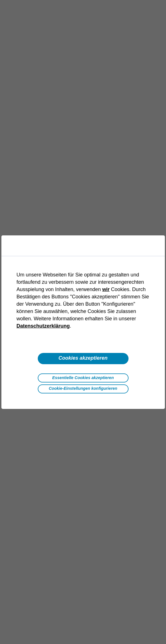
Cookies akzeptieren (83, 358)
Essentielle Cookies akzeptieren (83, 378)
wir (106, 289)
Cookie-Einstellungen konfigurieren (83, 388)
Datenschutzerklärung (43, 326)
